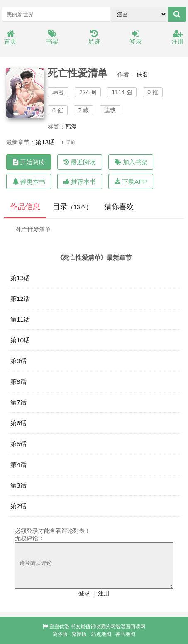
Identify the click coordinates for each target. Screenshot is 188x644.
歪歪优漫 (59, 627)
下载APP (131, 182)
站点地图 (101, 634)
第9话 (18, 361)
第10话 (20, 340)
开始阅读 (29, 162)
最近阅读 (79, 162)
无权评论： (29, 538)
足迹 (94, 38)
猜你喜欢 (119, 207)
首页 (10, 38)
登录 (136, 38)
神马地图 (125, 634)
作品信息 (25, 207)
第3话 (18, 485)
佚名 (142, 74)
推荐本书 (80, 182)
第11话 (20, 319)
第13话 (45, 142)
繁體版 (79, 634)
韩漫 (71, 127)
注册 (178, 38)
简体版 (60, 634)
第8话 (18, 382)
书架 (52, 38)
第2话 (18, 506)
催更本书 (29, 182)
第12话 (20, 299)
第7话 (18, 402)
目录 (72, 207)
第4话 (18, 465)
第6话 (18, 423)
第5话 (18, 444)
